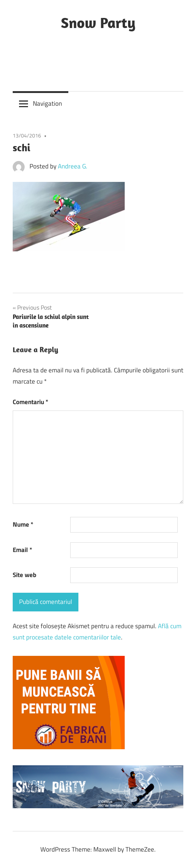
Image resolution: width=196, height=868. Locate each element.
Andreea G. (73, 166)
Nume (23, 524)
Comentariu (30, 402)
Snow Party (98, 22)
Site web (24, 575)
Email (22, 550)
